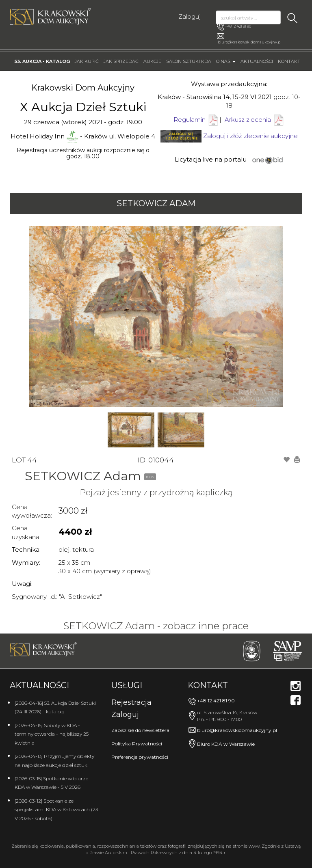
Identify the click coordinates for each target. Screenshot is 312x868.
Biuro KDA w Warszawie (226, 744)
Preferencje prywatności (140, 757)
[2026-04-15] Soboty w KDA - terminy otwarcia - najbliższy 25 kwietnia (52, 734)
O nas (226, 61)
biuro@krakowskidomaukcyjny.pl (250, 42)
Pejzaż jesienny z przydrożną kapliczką (156, 492)
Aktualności (257, 61)
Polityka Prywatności (137, 744)
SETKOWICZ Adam (156, 203)
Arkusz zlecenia (255, 120)
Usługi (127, 685)
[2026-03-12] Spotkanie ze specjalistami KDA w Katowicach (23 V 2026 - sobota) (56, 810)
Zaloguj (190, 16)
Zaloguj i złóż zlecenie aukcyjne (250, 136)
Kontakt (289, 61)
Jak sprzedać (121, 61)
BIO (150, 477)
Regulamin (190, 120)
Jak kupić (87, 61)
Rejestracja (131, 702)
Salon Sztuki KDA (189, 61)
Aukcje (152, 61)
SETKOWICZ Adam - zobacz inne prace (156, 626)
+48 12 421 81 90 (234, 27)
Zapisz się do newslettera (140, 730)
